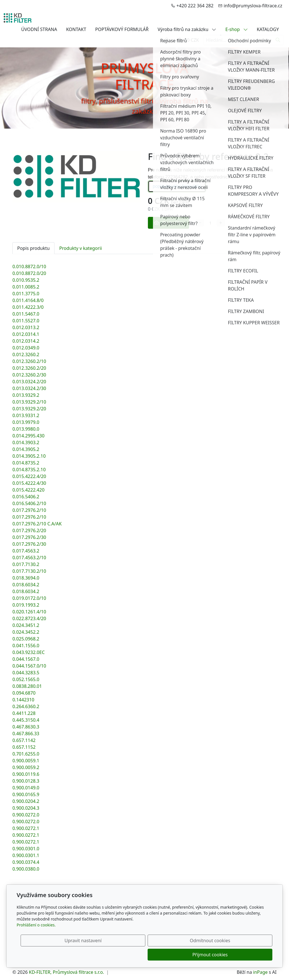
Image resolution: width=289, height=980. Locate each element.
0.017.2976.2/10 (29, 510)
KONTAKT (76, 29)
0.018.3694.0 (26, 578)
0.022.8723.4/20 (29, 618)
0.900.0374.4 (26, 862)
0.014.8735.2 (26, 463)
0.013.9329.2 (26, 395)
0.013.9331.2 (26, 415)
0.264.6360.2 (26, 706)
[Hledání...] (238, 40)
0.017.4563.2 (26, 551)
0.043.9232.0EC (29, 652)
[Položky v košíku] (180, 40)
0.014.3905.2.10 (29, 456)
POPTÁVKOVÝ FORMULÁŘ (122, 29)
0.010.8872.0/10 (29, 267)
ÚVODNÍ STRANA (39, 29)
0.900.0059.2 (26, 767)
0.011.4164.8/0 (28, 300)
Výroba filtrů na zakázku (187, 29)
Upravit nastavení (132, 955)
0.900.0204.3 (26, 808)
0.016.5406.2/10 (29, 503)
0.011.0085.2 (26, 287)
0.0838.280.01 (27, 686)
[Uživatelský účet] (167, 40)
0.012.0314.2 (26, 341)
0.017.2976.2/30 (29, 537)
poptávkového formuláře (177, 186)
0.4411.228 (24, 713)
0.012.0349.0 (26, 348)
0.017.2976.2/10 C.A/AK (37, 524)
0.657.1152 (24, 747)
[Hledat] (278, 40)
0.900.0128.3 (26, 781)
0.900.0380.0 (26, 869)
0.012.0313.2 (26, 327)
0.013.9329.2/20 (29, 409)
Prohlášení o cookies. (36, 939)
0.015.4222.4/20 (29, 476)
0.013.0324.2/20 (29, 382)
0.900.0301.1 (26, 855)
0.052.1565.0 (26, 679)
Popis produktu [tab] (33, 248)
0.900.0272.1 (26, 828)
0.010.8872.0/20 (29, 273)
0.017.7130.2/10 (29, 571)
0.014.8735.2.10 (29, 470)
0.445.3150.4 (26, 720)
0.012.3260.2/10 (29, 361)
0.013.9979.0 (26, 422)
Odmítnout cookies (189, 955)
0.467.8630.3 (26, 727)
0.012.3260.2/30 (29, 375)
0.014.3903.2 (26, 442)
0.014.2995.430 (29, 436)
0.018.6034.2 (26, 585)
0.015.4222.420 (29, 490)
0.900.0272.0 (26, 815)
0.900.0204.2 (26, 801)
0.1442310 (23, 700)
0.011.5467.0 (26, 314)
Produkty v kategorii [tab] (81, 248)
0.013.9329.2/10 (29, 402)
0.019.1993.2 (26, 605)
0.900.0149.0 (26, 788)
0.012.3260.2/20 (29, 368)
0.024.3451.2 (26, 625)
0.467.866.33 (26, 734)
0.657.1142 (24, 740)
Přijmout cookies (245, 955)
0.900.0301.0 (26, 849)
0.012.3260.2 (26, 354)
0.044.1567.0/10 (29, 666)
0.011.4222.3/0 (28, 307)
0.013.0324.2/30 (29, 388)
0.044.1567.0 (26, 659)
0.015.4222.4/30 (29, 483)
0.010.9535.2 (26, 280)
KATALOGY (268, 29)
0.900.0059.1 (26, 761)
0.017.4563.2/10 (29, 558)
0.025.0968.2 (26, 639)
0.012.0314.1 (26, 334)
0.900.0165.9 (26, 794)
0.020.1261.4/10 (29, 612)
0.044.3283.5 (26, 673)
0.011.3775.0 (26, 294)
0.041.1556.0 (26, 646)
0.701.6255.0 (26, 754)
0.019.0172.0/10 (29, 598)
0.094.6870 (24, 693)
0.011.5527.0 (26, 321)
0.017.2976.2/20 (29, 530)
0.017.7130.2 (26, 564)
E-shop (236, 29)
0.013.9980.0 (26, 429)
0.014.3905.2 (26, 449)
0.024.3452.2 (26, 632)
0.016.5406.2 (26, 497)
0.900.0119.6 (26, 774)
